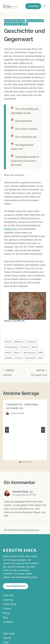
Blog (5, 617)
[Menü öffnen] (45, 6)
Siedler (9, 358)
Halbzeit (13, 372)
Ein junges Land (37, 372)
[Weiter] (43, 430)
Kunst (17, 353)
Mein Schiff (9, 634)
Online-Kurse (10, 604)
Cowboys (31, 342)
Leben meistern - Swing (16, 24)
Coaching (33, 6)
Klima (35, 347)
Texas (19, 358)
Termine (7, 638)
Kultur (8, 353)
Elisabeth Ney (11, 347)
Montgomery (29, 353)
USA (41, 358)
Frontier (25, 347)
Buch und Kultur (35, 21)
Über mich (8, 595)
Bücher (7, 613)
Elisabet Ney (10, 229)
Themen (7, 609)
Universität (30, 358)
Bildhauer (19, 342)
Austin (8, 342)
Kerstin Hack (20, 492)
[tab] (20, 462)
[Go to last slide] (7, 430)
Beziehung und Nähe (14, 21)
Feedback (8, 622)
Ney (41, 353)
